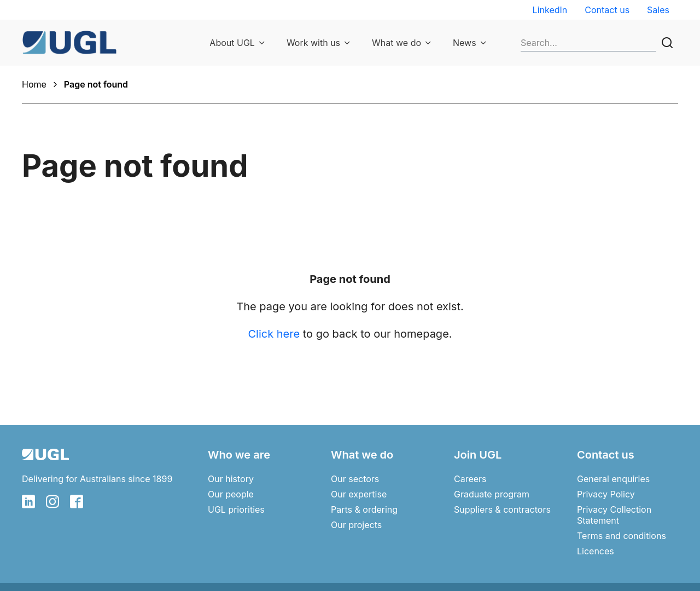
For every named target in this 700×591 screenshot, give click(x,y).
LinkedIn (550, 10)
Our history (231, 479)
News (465, 43)
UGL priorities (236, 509)
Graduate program (492, 494)
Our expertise (359, 494)
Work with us (313, 43)
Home (34, 84)
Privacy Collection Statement (614, 515)
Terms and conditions (622, 536)
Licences (596, 551)
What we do (396, 43)
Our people (231, 494)
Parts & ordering (364, 509)
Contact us (607, 10)
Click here (274, 334)
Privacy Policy (606, 494)
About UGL (232, 43)
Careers (470, 479)
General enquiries (613, 479)
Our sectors (355, 479)
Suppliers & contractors (502, 509)
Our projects (356, 525)
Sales (658, 10)
